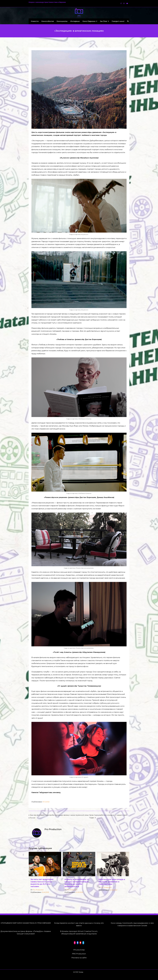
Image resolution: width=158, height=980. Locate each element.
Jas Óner (104, 21)
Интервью (75, 21)
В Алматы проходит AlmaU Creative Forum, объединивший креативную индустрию (79, 933)
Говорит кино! (118, 21)
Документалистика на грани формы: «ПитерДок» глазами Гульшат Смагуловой (26, 933)
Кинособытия (48, 21)
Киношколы (62, 21)
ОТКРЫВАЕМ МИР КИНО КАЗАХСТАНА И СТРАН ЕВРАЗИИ (26, 923)
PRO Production (79, 954)
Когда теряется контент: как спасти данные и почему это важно (79, 924)
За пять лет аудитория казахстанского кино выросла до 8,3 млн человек (42, 883)
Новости (35, 21)
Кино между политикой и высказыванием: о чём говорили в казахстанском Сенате (132, 924)
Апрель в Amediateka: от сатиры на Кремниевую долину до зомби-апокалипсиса (77, 883)
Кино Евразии (89, 21)
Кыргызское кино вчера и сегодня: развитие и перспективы (112, 882)
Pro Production (38, 890)
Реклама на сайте (79, 958)
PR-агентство (79, 950)
